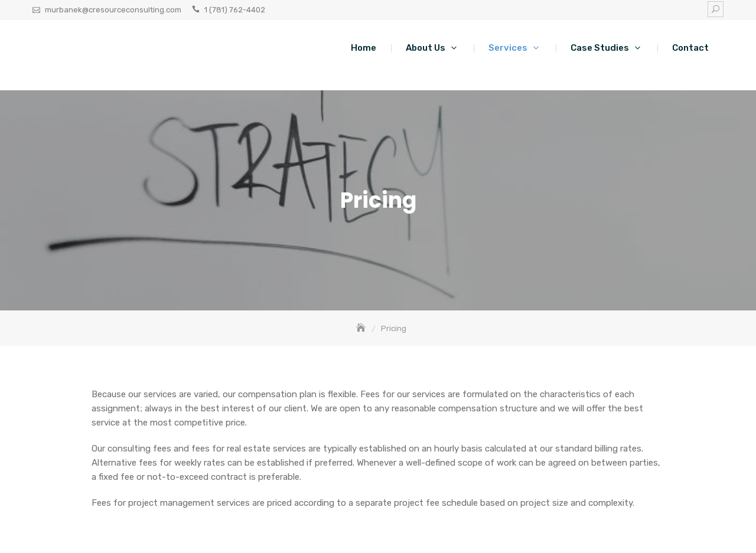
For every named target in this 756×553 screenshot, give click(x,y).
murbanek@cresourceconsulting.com (113, 10)
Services (508, 48)
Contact (690, 48)
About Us (426, 48)
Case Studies (600, 48)
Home (364, 48)
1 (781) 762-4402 (235, 10)
